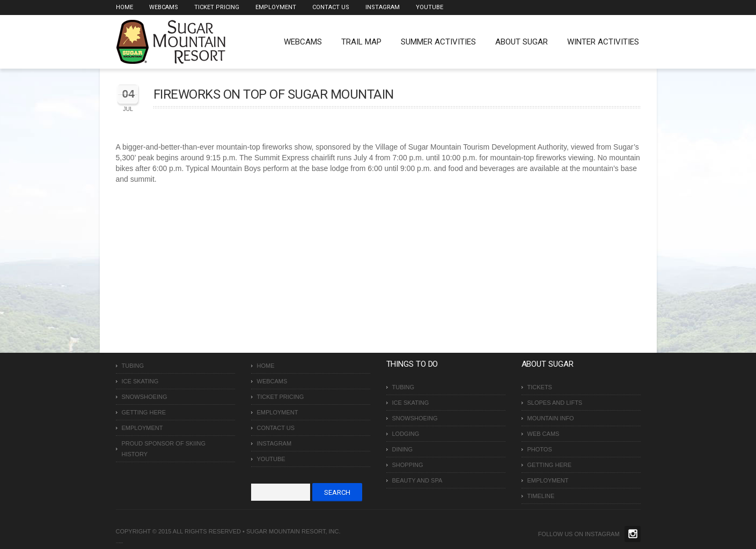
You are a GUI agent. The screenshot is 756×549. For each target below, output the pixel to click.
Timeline (541, 496)
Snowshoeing (145, 397)
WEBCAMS (303, 42)
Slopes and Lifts (555, 403)
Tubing (133, 366)
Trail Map (361, 42)
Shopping (408, 465)
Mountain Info (551, 418)
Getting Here (144, 412)
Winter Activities (603, 42)
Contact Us (331, 7)
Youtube (430, 7)
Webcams (164, 7)
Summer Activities (438, 42)
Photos (540, 449)
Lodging (406, 434)
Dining (403, 449)
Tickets (540, 387)
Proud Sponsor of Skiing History (164, 449)
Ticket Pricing (217, 7)
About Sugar (522, 42)
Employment (276, 7)
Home (124, 7)
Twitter (633, 534)
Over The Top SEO (121, 543)
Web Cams (544, 434)
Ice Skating (140, 381)
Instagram (383, 7)
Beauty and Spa (417, 480)
